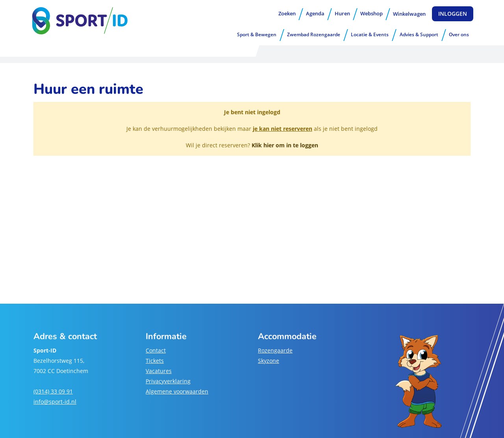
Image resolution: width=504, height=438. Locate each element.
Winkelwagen (409, 14)
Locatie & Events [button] (370, 34)
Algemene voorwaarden (177, 391)
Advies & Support (419, 34)
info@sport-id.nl (55, 402)
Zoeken (287, 13)
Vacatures (159, 371)
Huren (342, 13)
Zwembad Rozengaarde (314, 34)
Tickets (155, 361)
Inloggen (453, 14)
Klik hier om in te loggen (285, 145)
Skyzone (269, 361)
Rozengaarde (275, 350)
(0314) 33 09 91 (53, 391)
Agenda (315, 13)
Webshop (372, 13)
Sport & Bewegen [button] (257, 34)
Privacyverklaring (168, 381)
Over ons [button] (459, 34)
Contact (156, 350)
